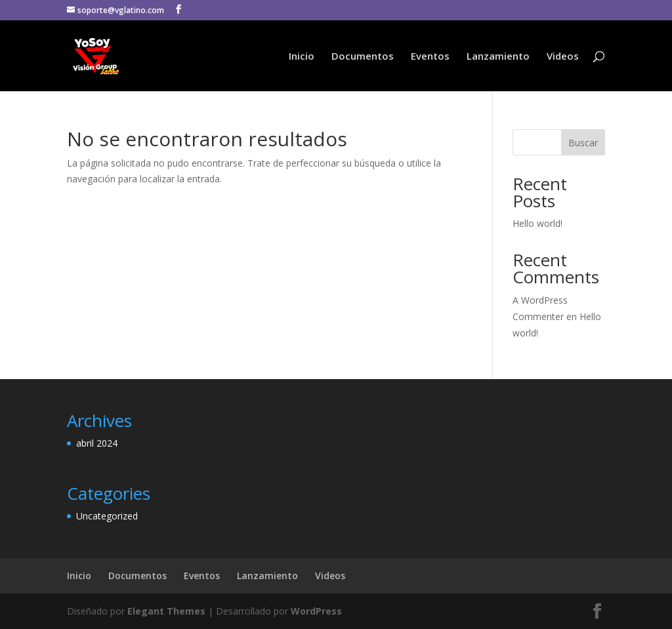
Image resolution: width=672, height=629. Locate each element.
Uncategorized (107, 516)
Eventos (430, 57)
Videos (563, 57)
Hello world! (537, 223)
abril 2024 (97, 443)
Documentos (363, 57)
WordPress (316, 611)
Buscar (583, 143)
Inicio (302, 57)
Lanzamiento (498, 57)
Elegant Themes (166, 611)
